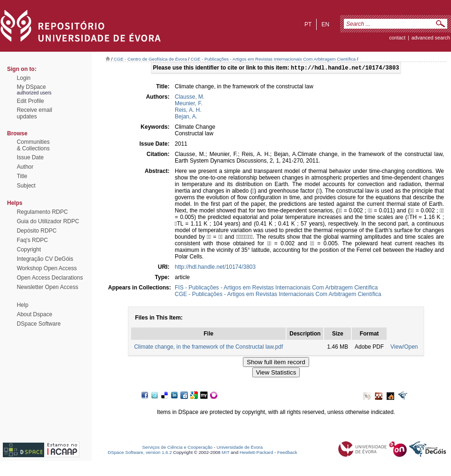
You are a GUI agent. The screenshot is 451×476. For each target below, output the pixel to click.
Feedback (287, 453)
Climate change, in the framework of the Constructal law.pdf (208, 348)
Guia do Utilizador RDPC (48, 221)
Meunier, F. (189, 104)
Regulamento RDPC (43, 212)
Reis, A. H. (188, 111)
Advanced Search (431, 38)
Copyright (29, 250)
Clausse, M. (190, 98)
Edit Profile (31, 101)
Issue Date (30, 157)
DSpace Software (39, 324)
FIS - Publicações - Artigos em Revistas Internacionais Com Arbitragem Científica (276, 289)
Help (23, 305)
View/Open (404, 348)
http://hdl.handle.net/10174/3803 (215, 268)
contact (397, 38)
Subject (26, 186)
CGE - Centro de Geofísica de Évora (150, 59)
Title (22, 176)
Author (25, 167)
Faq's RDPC (32, 240)
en (325, 24)
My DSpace (31, 87)
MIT (226, 453)
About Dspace (35, 314)
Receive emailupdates (35, 113)
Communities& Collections (33, 145)
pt (308, 24)
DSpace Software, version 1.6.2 (140, 453)
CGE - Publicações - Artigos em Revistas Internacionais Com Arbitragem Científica (273, 59)
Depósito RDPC (37, 231)
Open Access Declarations (50, 278)
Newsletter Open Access (48, 287)
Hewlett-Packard (256, 453)
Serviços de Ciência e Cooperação (178, 448)
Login (24, 78)
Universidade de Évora (240, 448)
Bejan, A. (186, 117)
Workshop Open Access (47, 268)
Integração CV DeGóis (45, 259)
